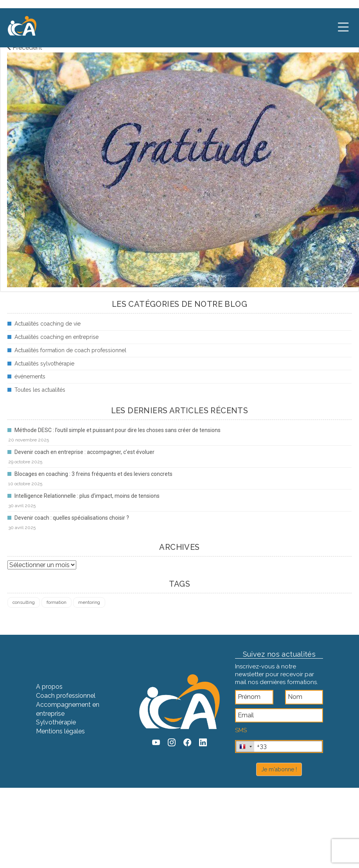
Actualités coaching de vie (48, 324)
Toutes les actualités (40, 390)
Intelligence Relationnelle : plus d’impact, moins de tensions (87, 496)
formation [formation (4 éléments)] (57, 602)
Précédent (25, 48)
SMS (241, 730)
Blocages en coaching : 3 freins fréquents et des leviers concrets (93, 474)
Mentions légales (60, 731)
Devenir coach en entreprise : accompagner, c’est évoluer (84, 452)
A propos (49, 687)
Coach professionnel (66, 696)
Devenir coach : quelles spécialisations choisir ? (72, 518)
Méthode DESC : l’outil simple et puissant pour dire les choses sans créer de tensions (118, 430)
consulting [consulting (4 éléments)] (24, 602)
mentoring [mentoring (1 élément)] (89, 602)
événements (30, 376)
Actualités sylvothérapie (44, 364)
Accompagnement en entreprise (68, 709)
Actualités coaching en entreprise (57, 337)
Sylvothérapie (56, 722)
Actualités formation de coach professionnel (70, 350)
